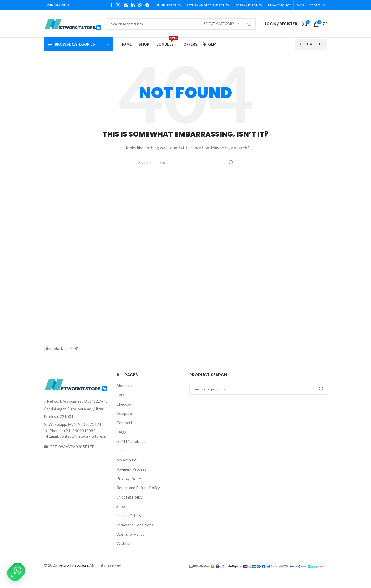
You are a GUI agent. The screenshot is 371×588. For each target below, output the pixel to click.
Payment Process (131, 469)
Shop (121, 506)
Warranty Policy (130, 534)
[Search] (181, 24)
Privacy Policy (129, 478)
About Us (124, 386)
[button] (18, 570)
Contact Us (126, 423)
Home (121, 451)
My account (127, 460)
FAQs (121, 432)
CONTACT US (311, 44)
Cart (120, 395)
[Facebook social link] (111, 5)
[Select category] (222, 24)
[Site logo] (73, 23)
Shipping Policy (130, 497)
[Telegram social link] (147, 5)
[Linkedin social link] (133, 5)
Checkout (125, 404)
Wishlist (124, 543)
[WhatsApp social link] (140, 5)
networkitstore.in (73, 565)
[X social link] (118, 5)
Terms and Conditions (135, 525)
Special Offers (129, 516)
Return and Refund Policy (138, 488)
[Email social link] (126, 5)
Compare (124, 413)
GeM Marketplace (132, 441)
